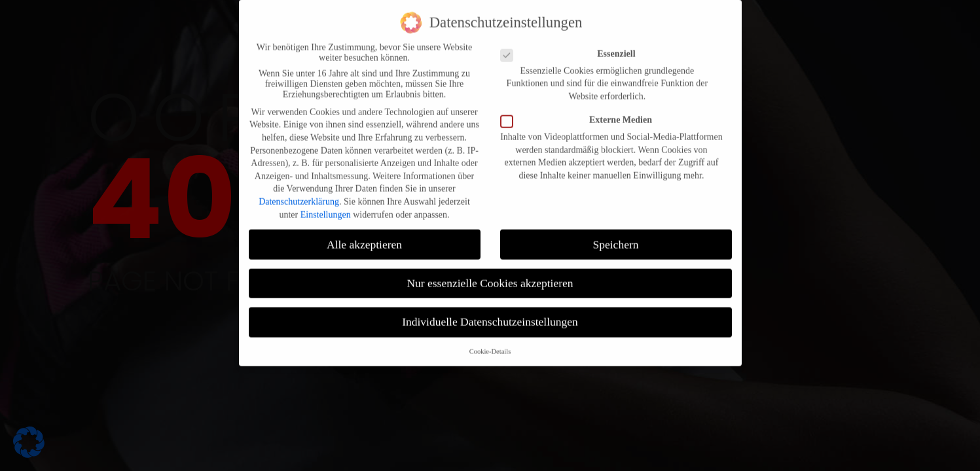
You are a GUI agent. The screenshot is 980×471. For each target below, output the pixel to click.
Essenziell (572, 44)
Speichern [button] (616, 234)
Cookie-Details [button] (490, 341)
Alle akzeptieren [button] (364, 234)
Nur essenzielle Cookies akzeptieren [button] (490, 272)
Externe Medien (580, 110)
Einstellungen (326, 204)
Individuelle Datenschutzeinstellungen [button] (490, 311)
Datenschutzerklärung (299, 191)
